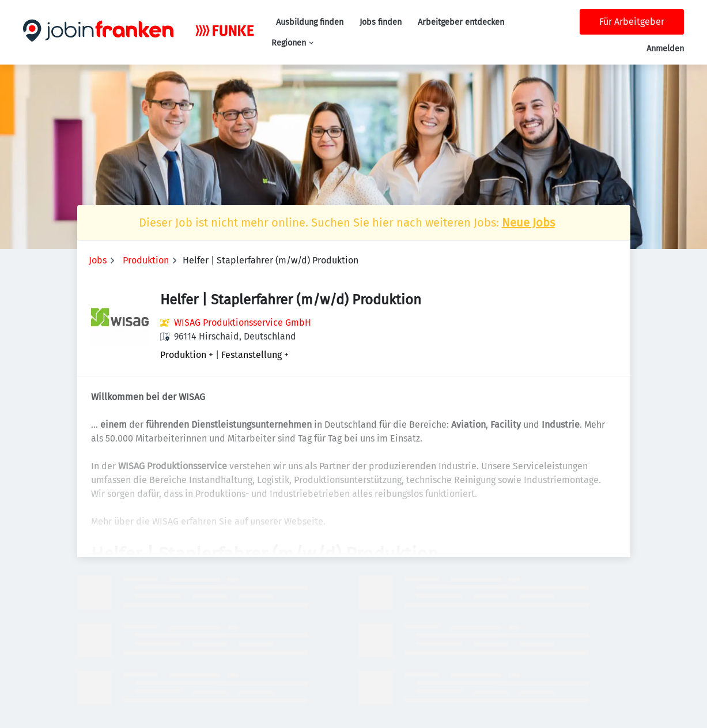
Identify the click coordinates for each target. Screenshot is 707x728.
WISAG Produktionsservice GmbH (243, 322)
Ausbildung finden (310, 22)
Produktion (146, 260)
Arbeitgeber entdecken (461, 22)
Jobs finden (381, 22)
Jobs (98, 260)
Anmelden (665, 49)
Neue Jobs (528, 222)
